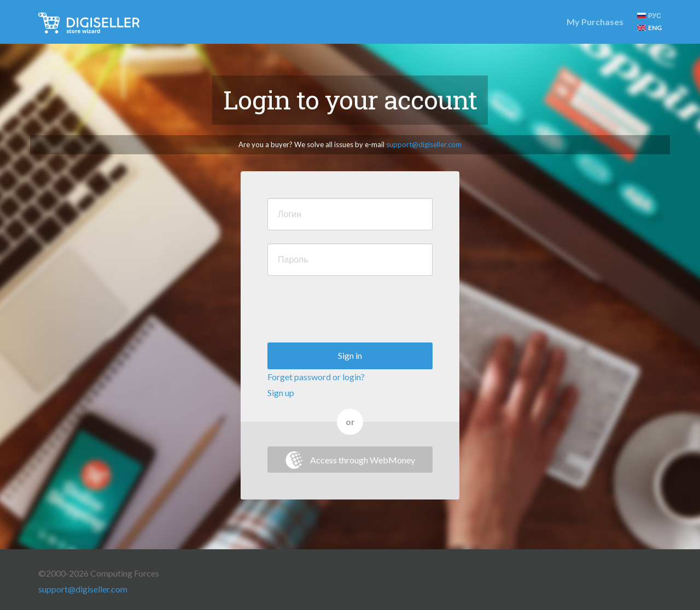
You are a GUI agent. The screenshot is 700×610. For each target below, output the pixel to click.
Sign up (281, 393)
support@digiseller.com (424, 144)
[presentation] (351, 310)
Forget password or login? (316, 377)
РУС (649, 16)
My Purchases (595, 22)
